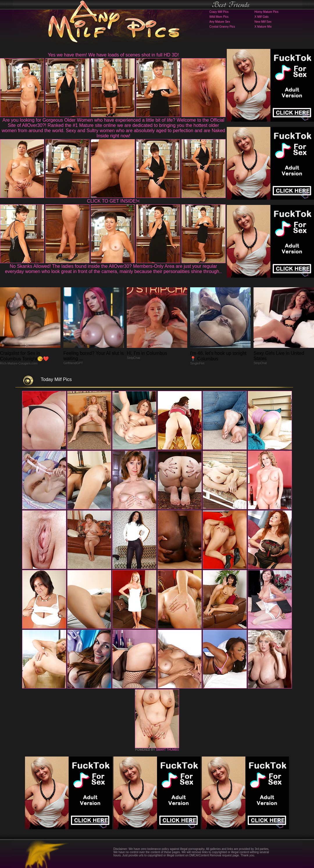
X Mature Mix (263, 27)
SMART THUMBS (167, 750)
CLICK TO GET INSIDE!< (113, 201)
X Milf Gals (261, 17)
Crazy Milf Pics (219, 12)
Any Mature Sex (220, 22)
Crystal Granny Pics (222, 27)
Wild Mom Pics (219, 17)
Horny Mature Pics (266, 12)
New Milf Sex (263, 22)
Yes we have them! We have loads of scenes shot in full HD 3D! (114, 55)
